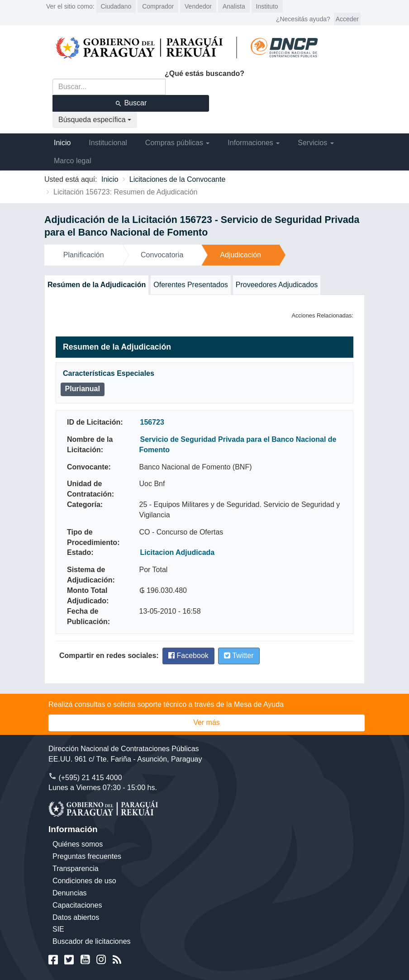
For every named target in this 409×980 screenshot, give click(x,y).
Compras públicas (178, 143)
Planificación (84, 255)
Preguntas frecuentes (87, 856)
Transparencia (76, 869)
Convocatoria (162, 255)
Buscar (131, 103)
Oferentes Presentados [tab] (191, 285)
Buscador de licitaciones (92, 941)
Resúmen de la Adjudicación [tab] (97, 285)
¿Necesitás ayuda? (303, 19)
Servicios (316, 143)
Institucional (108, 143)
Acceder (347, 19)
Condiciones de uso (84, 881)
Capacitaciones (77, 905)
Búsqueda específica (95, 120)
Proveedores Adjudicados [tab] (277, 285)
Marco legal (73, 161)
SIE (58, 929)
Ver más (207, 722)
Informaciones (254, 143)
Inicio (62, 143)
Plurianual (83, 389)
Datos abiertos (76, 917)
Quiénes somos (78, 844)
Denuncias (70, 893)
